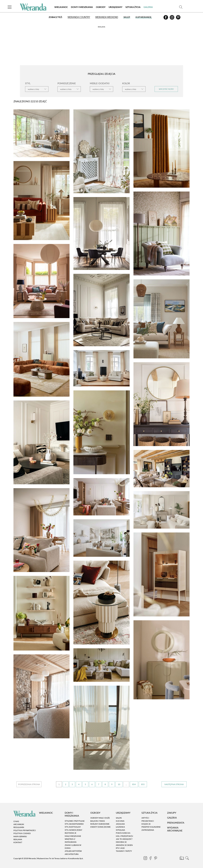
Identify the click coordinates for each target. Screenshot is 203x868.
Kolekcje (146, 824)
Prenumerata (176, 823)
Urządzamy (115, 7)
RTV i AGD (120, 848)
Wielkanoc (61, 7)
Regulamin (19, 827)
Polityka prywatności (25, 830)
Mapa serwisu (20, 836)
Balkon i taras (98, 821)
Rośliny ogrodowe (100, 824)
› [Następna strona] (174, 784)
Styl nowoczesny (73, 830)
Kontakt (18, 842)
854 (134, 784)
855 (143, 784)
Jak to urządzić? (124, 839)
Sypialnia (120, 830)
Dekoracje (121, 842)
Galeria (148, 7)
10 (119, 784)
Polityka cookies (22, 833)
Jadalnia (120, 824)
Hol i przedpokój (124, 836)
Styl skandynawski (74, 824)
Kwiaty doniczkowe (100, 827)
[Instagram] (172, 18)
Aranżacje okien (124, 845)
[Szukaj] (181, 7)
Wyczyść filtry (166, 89)
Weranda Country (79, 17)
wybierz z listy (33, 89)
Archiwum (19, 824)
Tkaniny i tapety (124, 851)
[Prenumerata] (182, 858)
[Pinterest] (178, 18)
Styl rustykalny (73, 827)
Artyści (145, 818)
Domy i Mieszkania (82, 7)
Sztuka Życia (133, 7)
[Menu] (10, 7)
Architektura (72, 854)
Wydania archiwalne (175, 829)
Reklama (18, 839)
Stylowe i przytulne (75, 821)
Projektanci (148, 821)
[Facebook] (166, 18)
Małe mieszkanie (73, 836)
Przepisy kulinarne (151, 827)
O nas (16, 821)
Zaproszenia (148, 830)
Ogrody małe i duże (100, 818)
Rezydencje (70, 833)
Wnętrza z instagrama (71, 840)
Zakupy (172, 813)
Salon (119, 818)
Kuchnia (120, 821)
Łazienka (120, 827)
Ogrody (101, 7)
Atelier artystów (73, 851)
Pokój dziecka (123, 833)
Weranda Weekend (107, 17)
